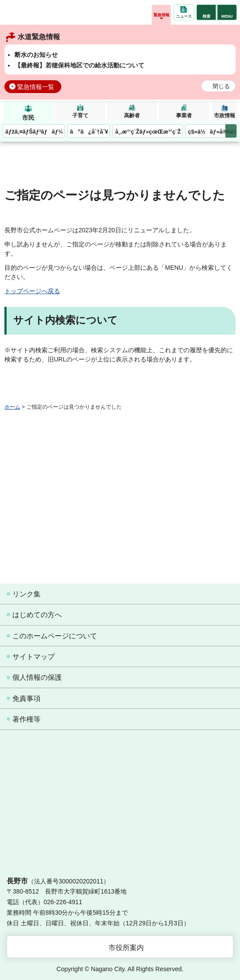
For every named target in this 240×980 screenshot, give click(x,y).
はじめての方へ (37, 615)
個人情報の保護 (37, 677)
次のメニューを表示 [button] (231, 131)
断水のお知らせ (36, 55)
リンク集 (26, 594)
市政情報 (225, 116)
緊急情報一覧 (36, 87)
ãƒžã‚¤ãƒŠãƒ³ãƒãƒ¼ (34, 132)
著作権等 (26, 719)
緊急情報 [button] (161, 15)
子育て (80, 116)
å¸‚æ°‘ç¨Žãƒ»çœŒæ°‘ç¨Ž (148, 132)
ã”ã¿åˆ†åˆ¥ (89, 132)
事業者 (184, 116)
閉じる (221, 86)
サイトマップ (34, 657)
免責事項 (26, 699)
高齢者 (132, 116)
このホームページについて (55, 636)
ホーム (12, 407)
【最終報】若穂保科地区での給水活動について (79, 65)
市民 (28, 118)
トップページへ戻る (32, 291)
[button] (206, 12)
